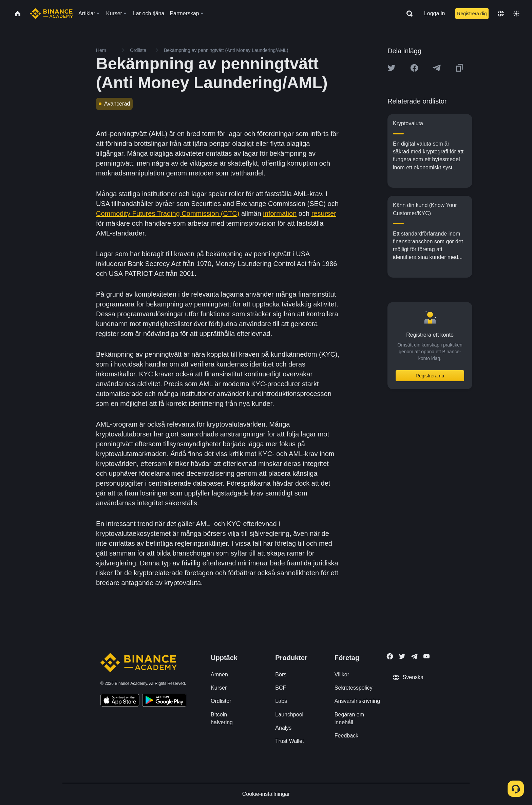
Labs (281, 701)
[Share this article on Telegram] (437, 68)
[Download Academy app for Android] (164, 701)
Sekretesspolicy (354, 688)
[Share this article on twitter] (392, 68)
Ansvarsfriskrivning (357, 701)
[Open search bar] (407, 14)
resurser (324, 213)
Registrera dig (472, 14)
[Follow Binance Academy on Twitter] (402, 656)
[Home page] (51, 14)
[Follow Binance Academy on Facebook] (390, 656)
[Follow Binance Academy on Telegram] (414, 656)
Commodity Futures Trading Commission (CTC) (168, 213)
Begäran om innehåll (349, 718)
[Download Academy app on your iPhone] (120, 701)
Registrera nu (430, 376)
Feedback (346, 736)
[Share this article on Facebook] (414, 68)
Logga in (434, 13)
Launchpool (289, 715)
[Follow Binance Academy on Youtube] (426, 656)
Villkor (342, 675)
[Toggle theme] (516, 14)
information (280, 213)
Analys (283, 728)
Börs (281, 675)
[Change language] (501, 14)
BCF (281, 688)
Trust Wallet (289, 741)
